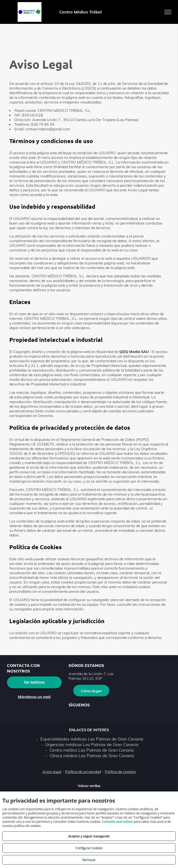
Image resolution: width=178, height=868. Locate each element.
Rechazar (89, 860)
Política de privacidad (83, 772)
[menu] (168, 12)
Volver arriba (89, 786)
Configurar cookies (89, 848)
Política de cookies (120, 772)
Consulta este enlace (117, 822)
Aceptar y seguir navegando (89, 836)
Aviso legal (52, 772)
